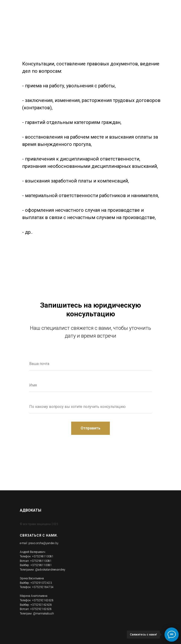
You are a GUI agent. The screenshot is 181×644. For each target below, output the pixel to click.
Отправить (95, 428)
